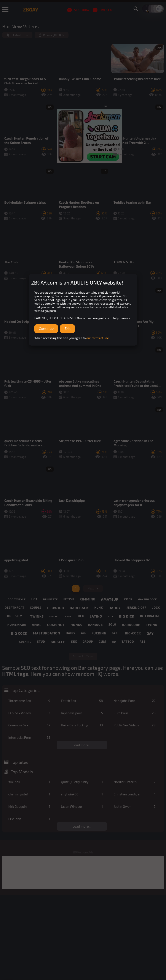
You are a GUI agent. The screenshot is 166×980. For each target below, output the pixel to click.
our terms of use (98, 338)
